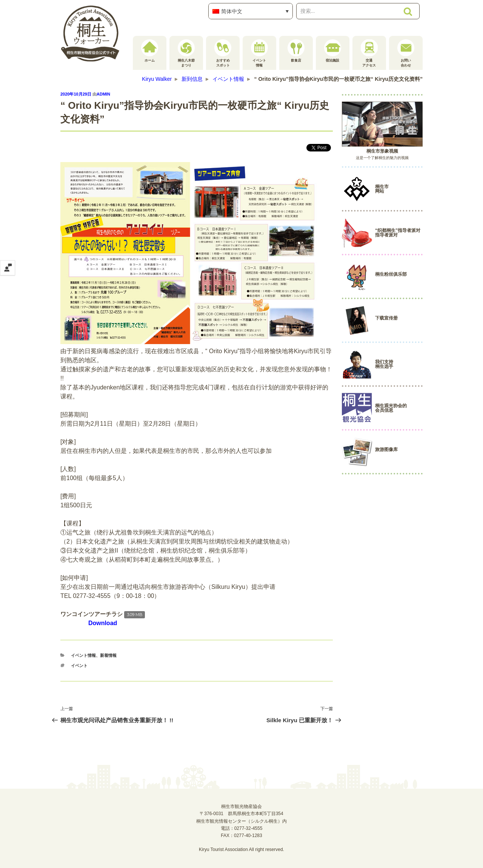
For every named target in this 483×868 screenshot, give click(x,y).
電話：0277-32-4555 (242, 828)
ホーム (150, 51)
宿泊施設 (333, 51)
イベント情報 (259, 53)
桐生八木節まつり (186, 53)
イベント (79, 666)
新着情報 (108, 655)
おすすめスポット (223, 53)
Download (103, 623)
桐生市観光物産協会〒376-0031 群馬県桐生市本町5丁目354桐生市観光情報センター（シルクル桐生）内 (241, 814)
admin (103, 94)
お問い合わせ (406, 53)
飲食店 (296, 51)
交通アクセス (369, 53)
